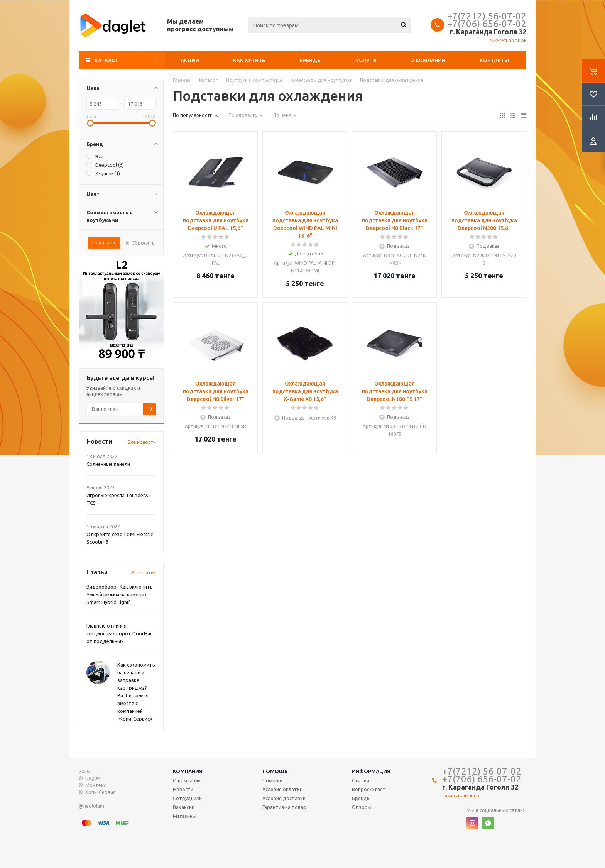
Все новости (142, 442)
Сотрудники (187, 798)
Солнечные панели (108, 464)
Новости (183, 789)
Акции (190, 60)
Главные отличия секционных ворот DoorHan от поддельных (120, 633)
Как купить (249, 60)
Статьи (361, 780)
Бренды (311, 60)
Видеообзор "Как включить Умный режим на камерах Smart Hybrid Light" (120, 594)
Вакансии (184, 807)
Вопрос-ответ (369, 789)
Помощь (275, 771)
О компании (428, 60)
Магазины (185, 816)
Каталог (107, 60)
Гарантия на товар (284, 807)
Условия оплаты (282, 789)
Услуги (366, 60)
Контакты (494, 60)
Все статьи (144, 573)
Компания (188, 771)
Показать (104, 242)
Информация (371, 771)
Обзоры (362, 807)
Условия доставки (284, 798)
